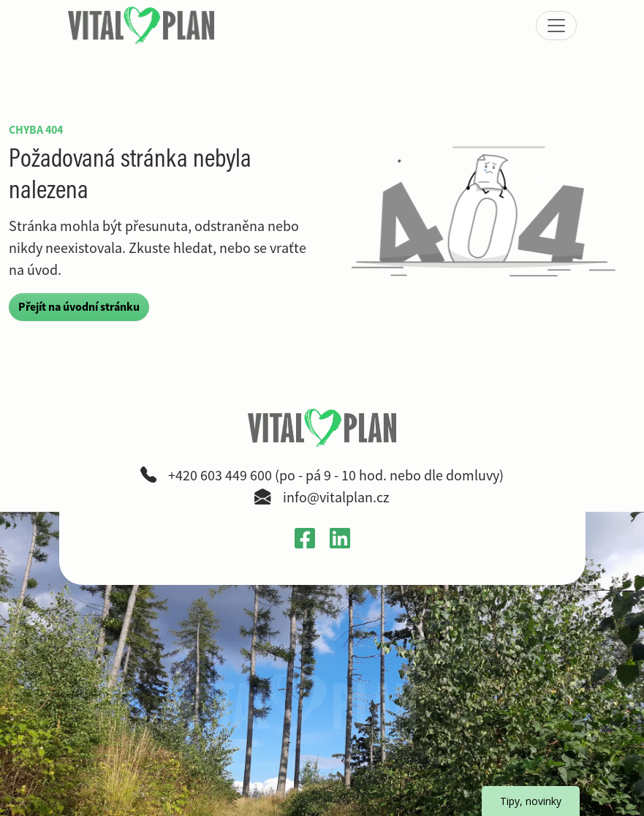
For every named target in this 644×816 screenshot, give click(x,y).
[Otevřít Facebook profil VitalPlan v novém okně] (305, 537)
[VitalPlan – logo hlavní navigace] (143, 26)
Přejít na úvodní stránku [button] (79, 307)
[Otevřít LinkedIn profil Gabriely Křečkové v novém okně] (340, 537)
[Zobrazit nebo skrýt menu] (556, 26)
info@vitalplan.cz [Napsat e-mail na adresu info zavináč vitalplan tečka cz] (336, 498)
